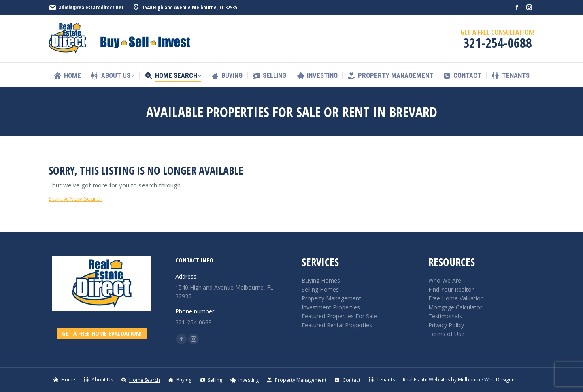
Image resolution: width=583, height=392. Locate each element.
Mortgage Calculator (455, 307)
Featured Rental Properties (337, 325)
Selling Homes (320, 289)
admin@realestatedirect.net (86, 7)
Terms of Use (446, 334)
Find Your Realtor (451, 289)
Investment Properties (331, 307)
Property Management (331, 298)
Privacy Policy (446, 325)
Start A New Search (76, 198)
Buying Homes (321, 280)
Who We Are (445, 280)
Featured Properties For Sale (339, 316)
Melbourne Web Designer (487, 380)
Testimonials (445, 316)
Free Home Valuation (456, 298)
